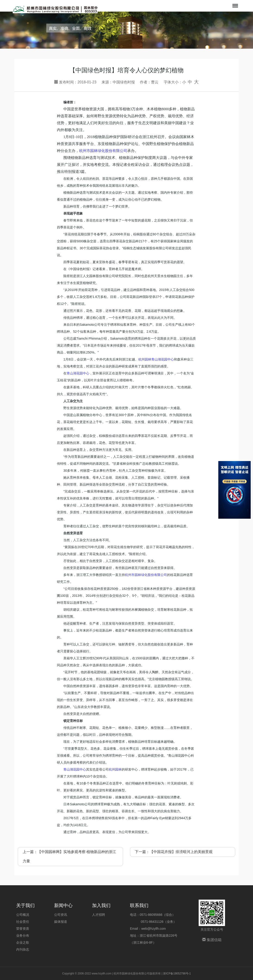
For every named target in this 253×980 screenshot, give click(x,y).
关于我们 (25, 905)
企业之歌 (23, 942)
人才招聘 (99, 915)
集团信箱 (212, 940)
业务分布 (23, 936)
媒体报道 (61, 922)
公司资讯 (61, 915)
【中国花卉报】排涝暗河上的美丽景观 (181, 852)
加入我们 (101, 905)
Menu (235, 3)
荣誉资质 (23, 929)
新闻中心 (63, 905)
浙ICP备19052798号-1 (177, 974)
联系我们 (139, 905)
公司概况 (23, 915)
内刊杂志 (23, 949)
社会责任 (23, 922)
